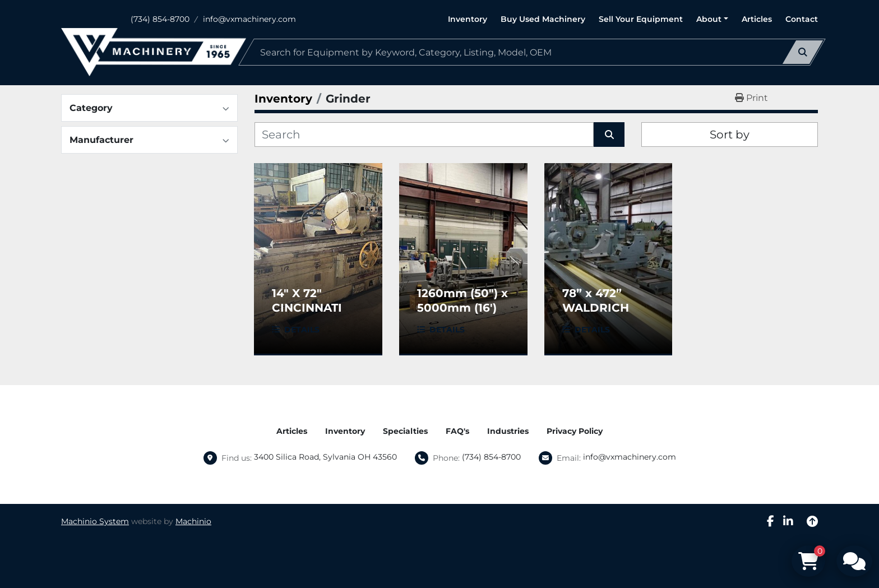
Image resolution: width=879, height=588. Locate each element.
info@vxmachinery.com (249, 19)
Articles (757, 19)
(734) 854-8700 (160, 19)
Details (302, 330)
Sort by (730, 135)
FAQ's (457, 431)
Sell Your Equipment (641, 19)
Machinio (193, 521)
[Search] (532, 52)
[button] (712, 19)
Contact (802, 19)
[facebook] (771, 521)
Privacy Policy (575, 431)
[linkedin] (788, 521)
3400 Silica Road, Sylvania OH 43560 (325, 457)
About (709, 19)
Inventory (468, 19)
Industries (508, 431)
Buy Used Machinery (543, 19)
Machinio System (95, 521)
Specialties (405, 431)
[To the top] (812, 521)
